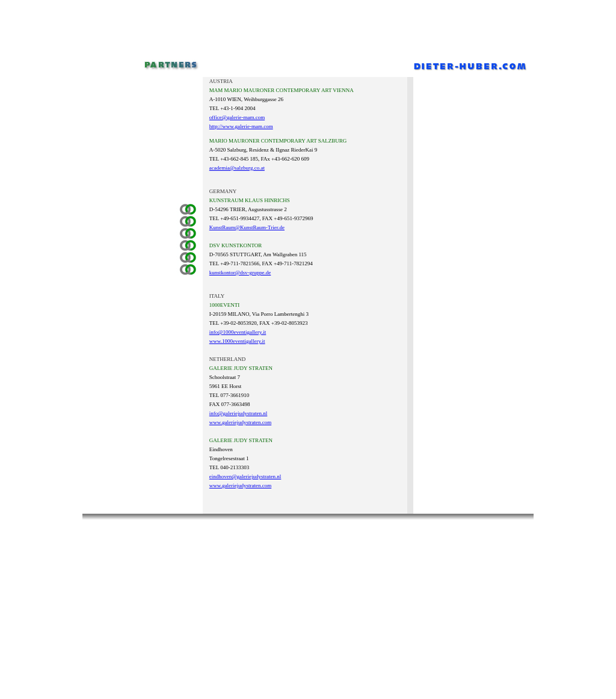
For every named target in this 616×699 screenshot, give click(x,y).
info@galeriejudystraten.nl (239, 413)
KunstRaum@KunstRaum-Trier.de (247, 227)
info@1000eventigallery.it (238, 332)
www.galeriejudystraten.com (240, 422)
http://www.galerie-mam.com (241, 126)
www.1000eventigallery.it (237, 341)
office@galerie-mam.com (237, 117)
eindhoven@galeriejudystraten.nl (245, 476)
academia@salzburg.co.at (237, 168)
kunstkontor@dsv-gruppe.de (240, 273)
